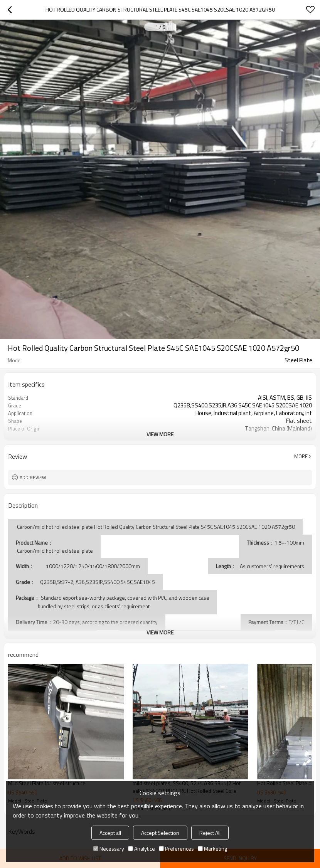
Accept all (110, 833)
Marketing (212, 849)
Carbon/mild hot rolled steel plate (54, 551)
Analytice (141, 849)
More (301, 456)
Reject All (210, 833)
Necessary (109, 849)
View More (160, 434)
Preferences (176, 849)
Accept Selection (160, 833)
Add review (33, 477)
